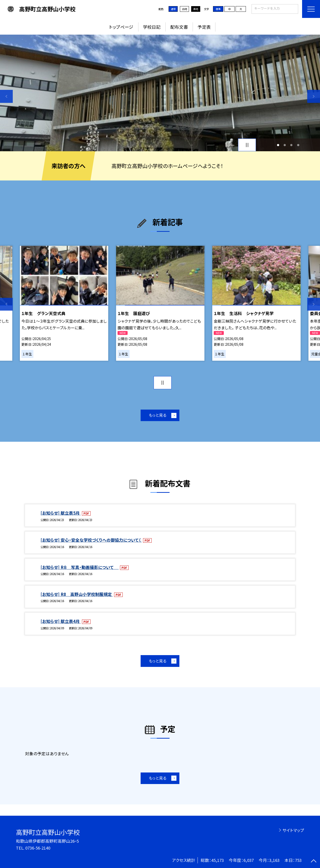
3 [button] (291, 145)
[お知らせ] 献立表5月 (61, 513)
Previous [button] (6, 96)
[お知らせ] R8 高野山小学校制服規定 (77, 594)
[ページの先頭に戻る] (314, 862)
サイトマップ (293, 830)
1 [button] (278, 145)
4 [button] (298, 145)
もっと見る (158, 415)
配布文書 (179, 27)
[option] (160, 93)
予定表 (204, 27)
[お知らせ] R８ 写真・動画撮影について (80, 567)
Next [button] (314, 96)
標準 (218, 9)
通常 (173, 9)
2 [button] (285, 145)
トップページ (121, 27)
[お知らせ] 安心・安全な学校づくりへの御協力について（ (91, 540)
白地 (185, 9)
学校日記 (152, 27)
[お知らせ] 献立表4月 (61, 621)
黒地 (196, 9)
